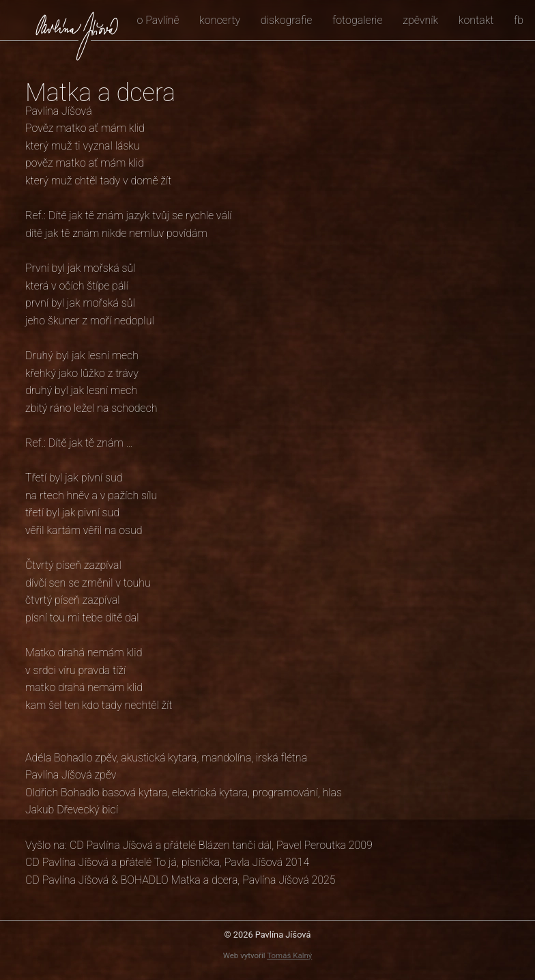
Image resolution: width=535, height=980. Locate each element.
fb (519, 20)
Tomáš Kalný (289, 955)
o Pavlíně (158, 20)
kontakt (476, 20)
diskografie (287, 20)
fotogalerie (358, 20)
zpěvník (420, 20)
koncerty (220, 20)
